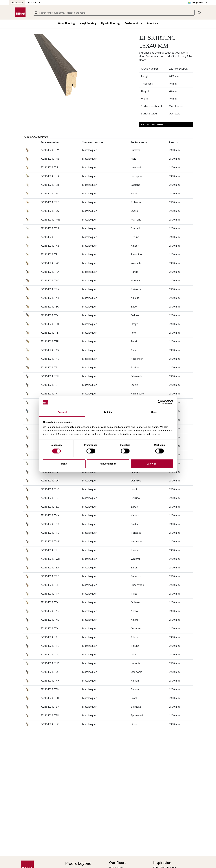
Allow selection (108, 464)
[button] (199, 12)
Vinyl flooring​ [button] (88, 23)
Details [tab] (108, 412)
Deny (64, 464)
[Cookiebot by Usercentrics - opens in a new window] (160, 402)
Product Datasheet (153, 124)
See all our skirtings (36, 137)
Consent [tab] (62, 412)
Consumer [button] (17, 2)
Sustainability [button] (133, 23)
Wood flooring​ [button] (66, 23)
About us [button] (152, 23)
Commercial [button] (34, 2)
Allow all (152, 464)
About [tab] (154, 412)
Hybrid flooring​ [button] (111, 23)
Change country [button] (198, 2)
